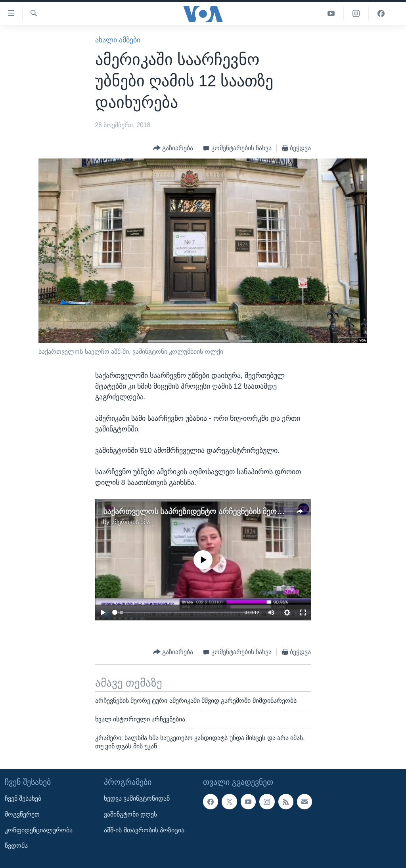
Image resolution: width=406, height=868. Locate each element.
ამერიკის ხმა (131, 522)
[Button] (173, 148)
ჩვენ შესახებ (23, 799)
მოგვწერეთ (22, 814)
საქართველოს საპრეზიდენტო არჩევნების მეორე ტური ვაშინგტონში (231, 511)
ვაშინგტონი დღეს (130, 814)
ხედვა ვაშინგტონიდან (137, 799)
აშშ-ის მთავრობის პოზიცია (144, 830)
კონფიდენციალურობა (39, 830)
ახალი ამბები (118, 40)
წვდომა (16, 846)
